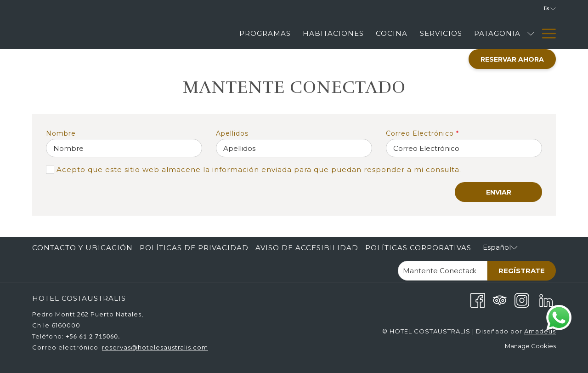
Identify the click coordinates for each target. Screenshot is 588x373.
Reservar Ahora (512, 59)
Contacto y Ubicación (82, 248)
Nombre (61, 133)
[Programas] (265, 33)
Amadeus (540, 331)
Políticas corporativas (418, 248)
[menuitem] (84, 248)
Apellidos (232, 133)
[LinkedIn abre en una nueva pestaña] (546, 300)
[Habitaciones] (333, 33)
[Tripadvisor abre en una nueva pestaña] (500, 300)
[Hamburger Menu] (546, 33)
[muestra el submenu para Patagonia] (531, 33)
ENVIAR (499, 192)
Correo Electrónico (422, 133)
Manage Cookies (530, 346)
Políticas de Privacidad (194, 248)
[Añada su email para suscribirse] (443, 271)
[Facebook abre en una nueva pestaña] (478, 300)
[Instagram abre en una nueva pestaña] (522, 300)
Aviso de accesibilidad (307, 248)
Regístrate (522, 271)
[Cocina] (392, 33)
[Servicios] (441, 33)
